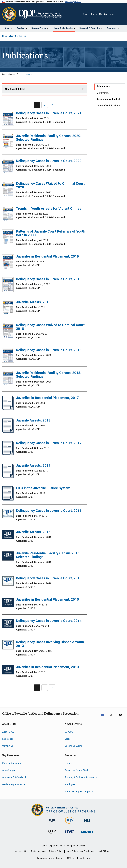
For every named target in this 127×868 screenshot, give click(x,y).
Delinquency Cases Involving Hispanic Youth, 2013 (50, 644)
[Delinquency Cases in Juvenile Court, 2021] (8, 119)
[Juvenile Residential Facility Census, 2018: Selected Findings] (8, 379)
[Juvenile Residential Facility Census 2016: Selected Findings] (8, 557)
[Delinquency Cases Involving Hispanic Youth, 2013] (8, 645)
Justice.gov (84, 858)
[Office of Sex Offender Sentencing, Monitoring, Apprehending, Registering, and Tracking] (87, 835)
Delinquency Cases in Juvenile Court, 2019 (49, 279)
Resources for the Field (76, 770)
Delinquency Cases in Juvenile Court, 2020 (49, 161)
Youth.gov (70, 784)
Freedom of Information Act (50, 858)
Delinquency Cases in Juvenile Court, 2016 (49, 511)
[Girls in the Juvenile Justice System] (8, 500)
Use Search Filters (15, 89)
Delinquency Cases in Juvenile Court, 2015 (49, 578)
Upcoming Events (73, 746)
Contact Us (96, 14)
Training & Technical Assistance (81, 777)
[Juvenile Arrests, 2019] (8, 308)
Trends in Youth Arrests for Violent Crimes (49, 209)
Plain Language (38, 851)
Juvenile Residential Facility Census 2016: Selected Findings (48, 555)
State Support (9, 770)
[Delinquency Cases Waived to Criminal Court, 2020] (8, 189)
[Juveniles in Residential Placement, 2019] (8, 262)
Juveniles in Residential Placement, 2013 (47, 667)
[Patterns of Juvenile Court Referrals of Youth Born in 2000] (8, 237)
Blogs (68, 739)
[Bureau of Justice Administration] (52, 823)
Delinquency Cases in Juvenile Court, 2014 (49, 621)
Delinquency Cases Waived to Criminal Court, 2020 (51, 185)
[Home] (40, 14)
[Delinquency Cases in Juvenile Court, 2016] (8, 514)
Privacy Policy (56, 851)
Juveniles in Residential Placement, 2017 (47, 398)
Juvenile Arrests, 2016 (33, 532)
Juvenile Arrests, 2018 (33, 420)
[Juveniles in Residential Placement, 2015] (8, 603)
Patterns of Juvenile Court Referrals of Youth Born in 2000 (51, 233)
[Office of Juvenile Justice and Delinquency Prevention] (52, 835)
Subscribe (109, 14)
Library (68, 763)
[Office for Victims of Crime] (70, 835)
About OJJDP (9, 732)
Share (120, 16)
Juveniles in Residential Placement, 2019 (47, 256)
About (86, 14)
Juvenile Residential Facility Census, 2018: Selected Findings (49, 375)
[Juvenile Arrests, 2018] (8, 432)
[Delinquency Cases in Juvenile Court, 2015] (8, 582)
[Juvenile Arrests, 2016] (8, 535)
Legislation (8, 739)
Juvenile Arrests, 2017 (33, 465)
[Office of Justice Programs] (9, 14)
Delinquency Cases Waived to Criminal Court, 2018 (51, 327)
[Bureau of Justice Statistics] (69, 824)
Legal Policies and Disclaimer (80, 851)
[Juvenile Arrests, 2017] (8, 477)
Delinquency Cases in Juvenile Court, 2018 (49, 350)
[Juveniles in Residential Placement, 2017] (8, 409)
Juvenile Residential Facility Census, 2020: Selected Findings (49, 138)
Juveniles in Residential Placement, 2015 (47, 599)
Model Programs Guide (14, 784)
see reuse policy (24, 74)
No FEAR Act (104, 851)
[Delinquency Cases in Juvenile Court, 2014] (8, 624)
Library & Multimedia (17, 36)
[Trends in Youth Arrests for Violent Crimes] (8, 214)
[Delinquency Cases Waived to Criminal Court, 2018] (8, 331)
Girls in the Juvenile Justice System (43, 488)
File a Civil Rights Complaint (79, 791)
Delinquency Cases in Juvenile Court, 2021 (49, 113)
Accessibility (21, 851)
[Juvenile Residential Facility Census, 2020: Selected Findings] (8, 142)
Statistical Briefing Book (14, 777)
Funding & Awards (11, 763)
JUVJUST (70, 732)
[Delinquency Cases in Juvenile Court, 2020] (8, 167)
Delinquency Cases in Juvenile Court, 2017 (49, 443)
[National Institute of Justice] (87, 823)
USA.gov (71, 858)
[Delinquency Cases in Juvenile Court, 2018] (8, 356)
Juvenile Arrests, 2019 (33, 302)
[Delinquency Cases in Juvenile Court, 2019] (8, 285)
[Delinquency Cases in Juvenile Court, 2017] (8, 454)
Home (5, 36)
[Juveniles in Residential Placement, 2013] (8, 670)
